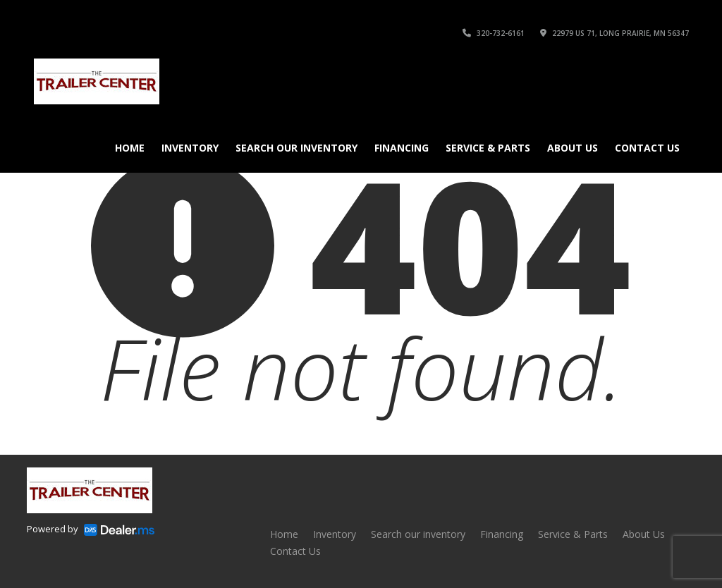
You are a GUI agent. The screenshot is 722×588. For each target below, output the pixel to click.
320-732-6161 (494, 33)
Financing (402, 148)
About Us (573, 148)
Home (130, 148)
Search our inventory (296, 148)
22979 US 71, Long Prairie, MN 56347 (614, 33)
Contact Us (647, 148)
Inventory (190, 148)
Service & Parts (488, 148)
